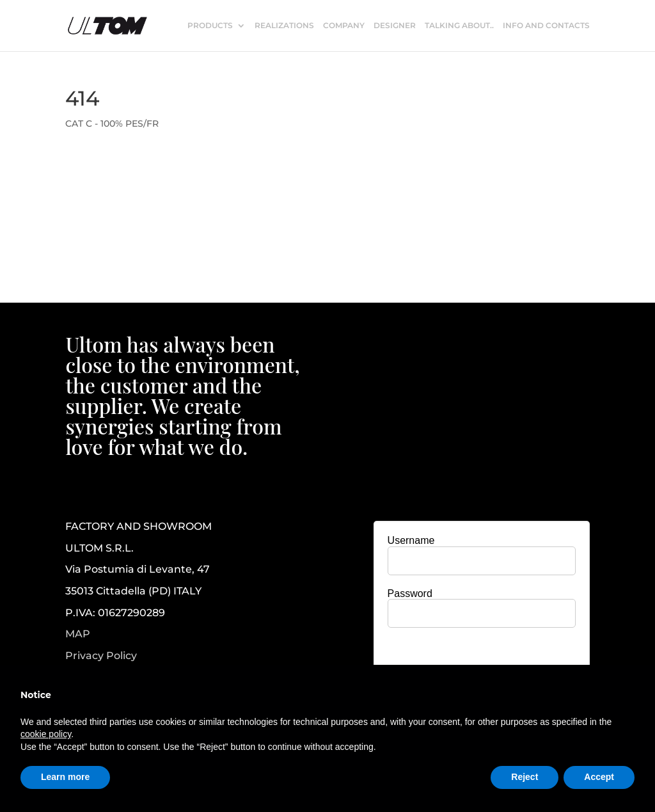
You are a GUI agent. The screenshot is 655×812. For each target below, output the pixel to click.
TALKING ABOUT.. (459, 26)
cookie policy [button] (46, 734)
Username (411, 540)
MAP (78, 634)
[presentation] (482, 662)
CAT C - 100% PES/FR (112, 123)
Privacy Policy (101, 656)
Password (410, 593)
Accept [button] (599, 777)
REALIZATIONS (284, 26)
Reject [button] (525, 777)
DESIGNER (395, 26)
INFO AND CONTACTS (546, 26)
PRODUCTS (210, 26)
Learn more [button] (65, 777)
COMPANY (344, 26)
